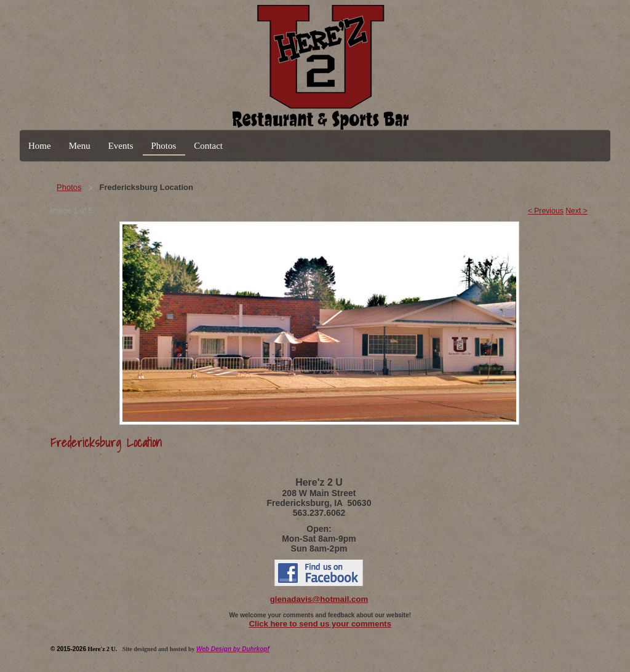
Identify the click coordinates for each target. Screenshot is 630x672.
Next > (576, 211)
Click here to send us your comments (320, 624)
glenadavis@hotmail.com (319, 599)
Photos (69, 187)
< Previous (546, 211)
